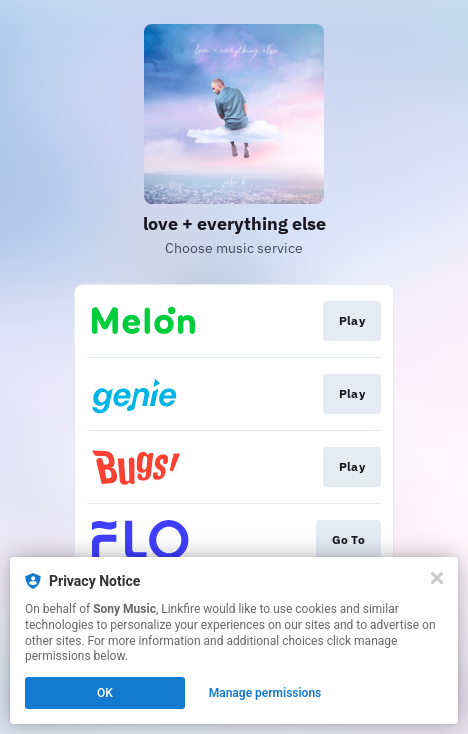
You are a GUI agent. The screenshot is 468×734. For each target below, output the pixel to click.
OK (105, 693)
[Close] (437, 578)
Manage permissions (265, 693)
